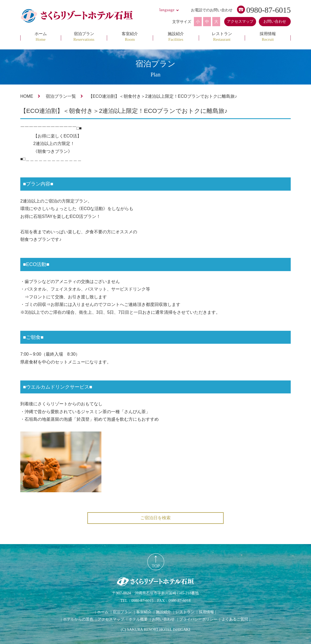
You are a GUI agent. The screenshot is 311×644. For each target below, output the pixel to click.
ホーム (103, 612)
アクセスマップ (240, 21)
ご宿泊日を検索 (155, 518)
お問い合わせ (275, 21)
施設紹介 (163, 612)
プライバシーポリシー (198, 619)
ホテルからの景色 (78, 619)
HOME (27, 96)
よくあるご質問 (235, 619)
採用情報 (206, 612)
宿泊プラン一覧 (61, 96)
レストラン (185, 612)
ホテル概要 (138, 619)
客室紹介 (144, 612)
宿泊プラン (122, 612)
